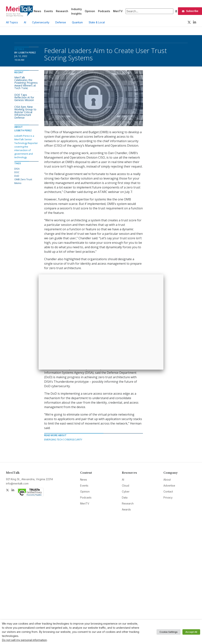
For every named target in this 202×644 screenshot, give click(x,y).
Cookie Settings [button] (169, 632)
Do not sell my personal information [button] (24, 640)
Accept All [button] (191, 632)
